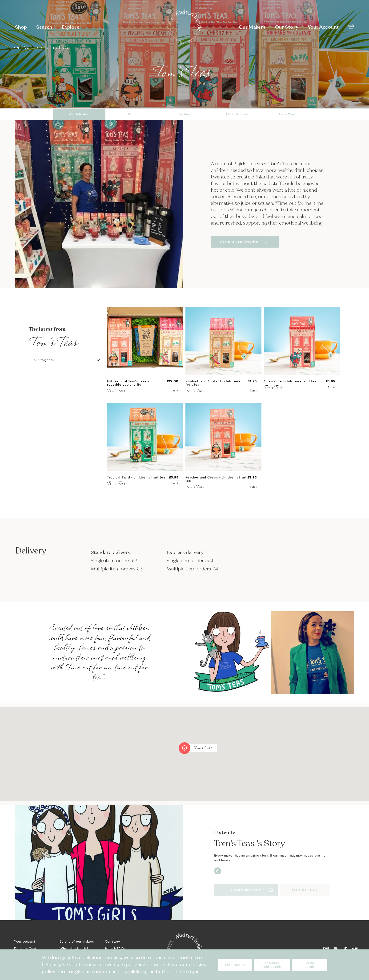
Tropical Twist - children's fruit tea (136, 478)
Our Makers (252, 27)
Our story (112, 942)
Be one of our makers (77, 942)
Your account (25, 942)
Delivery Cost (25, 949)
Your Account (323, 27)
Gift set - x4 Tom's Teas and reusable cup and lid (130, 383)
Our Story (287, 27)
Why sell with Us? (74, 949)
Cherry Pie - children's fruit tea (290, 381)
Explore (70, 27)
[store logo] (184, 27)
